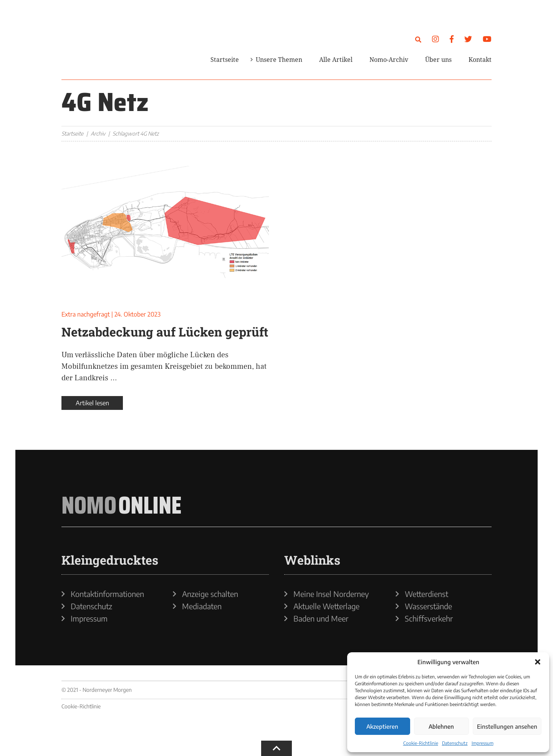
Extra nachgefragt (86, 314)
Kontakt (480, 60)
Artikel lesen (92, 403)
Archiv (98, 133)
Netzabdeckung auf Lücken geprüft (165, 332)
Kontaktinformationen (107, 594)
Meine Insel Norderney (331, 594)
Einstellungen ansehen (507, 726)
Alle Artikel (336, 60)
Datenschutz (455, 743)
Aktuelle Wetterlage (326, 606)
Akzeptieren (382, 726)
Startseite (225, 60)
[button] (538, 662)
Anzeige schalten (210, 594)
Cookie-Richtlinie (421, 743)
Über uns (438, 60)
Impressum (483, 743)
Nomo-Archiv (389, 60)
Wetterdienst (426, 594)
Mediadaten (202, 606)
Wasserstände (428, 606)
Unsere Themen (279, 60)
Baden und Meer (321, 618)
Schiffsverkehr (429, 618)
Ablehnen (441, 726)
